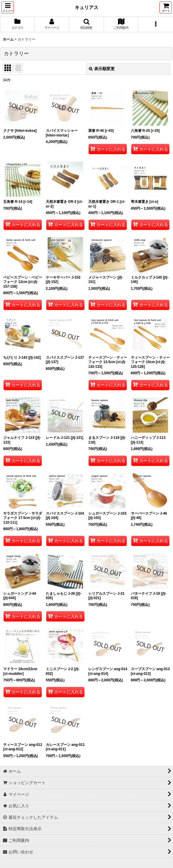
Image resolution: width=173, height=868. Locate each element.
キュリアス (86, 7)
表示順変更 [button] (102, 69)
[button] (8, 7)
